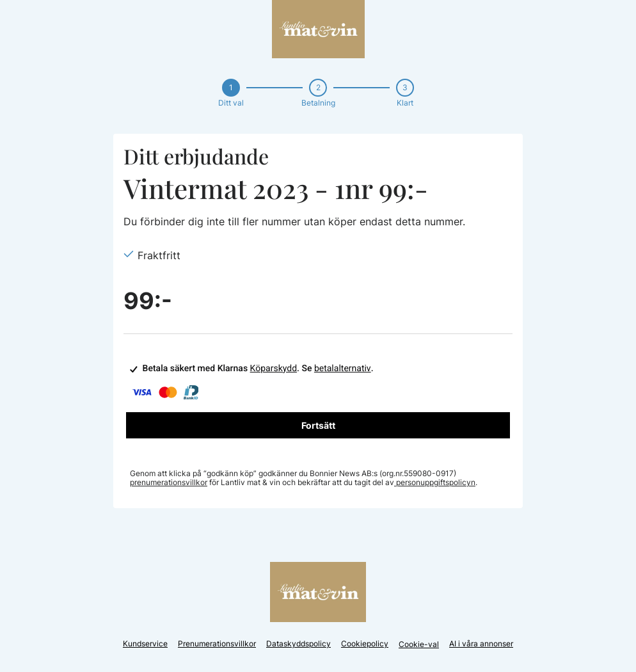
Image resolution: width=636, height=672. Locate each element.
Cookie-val (419, 644)
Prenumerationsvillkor (217, 644)
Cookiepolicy (365, 644)
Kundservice (145, 644)
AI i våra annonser (481, 644)
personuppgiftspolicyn (435, 482)
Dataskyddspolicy (298, 644)
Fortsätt (318, 425)
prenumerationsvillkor (169, 482)
